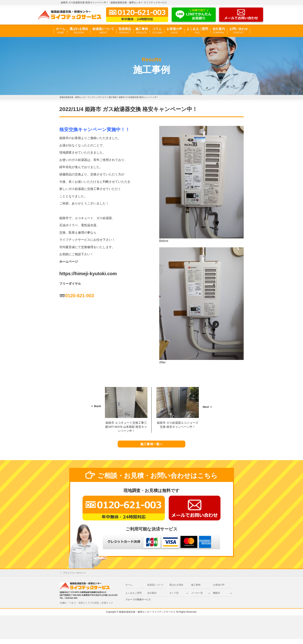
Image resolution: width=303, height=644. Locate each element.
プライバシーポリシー (75, 577)
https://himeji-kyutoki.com (88, 274)
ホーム (60, 31)
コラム (157, 31)
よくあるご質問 (197, 31)
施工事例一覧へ (152, 447)
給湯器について (103, 31)
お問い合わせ (239, 31)
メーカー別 (197, 598)
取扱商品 (125, 31)
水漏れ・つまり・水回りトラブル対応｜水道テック (86, 607)
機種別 (216, 598)
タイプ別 (174, 598)
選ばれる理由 (79, 31)
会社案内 (219, 31)
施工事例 (142, 31)
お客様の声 (174, 31)
